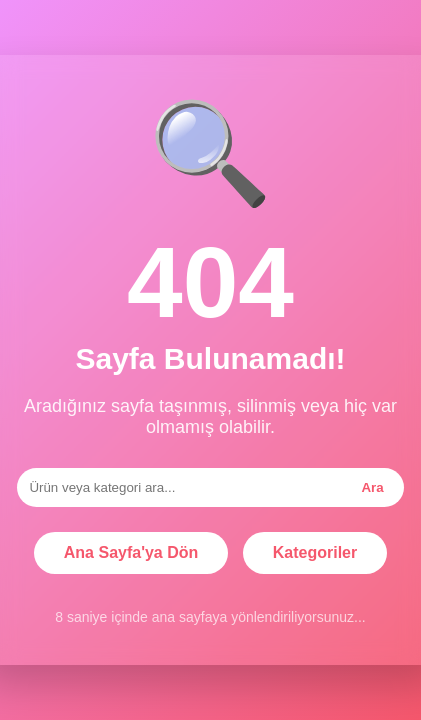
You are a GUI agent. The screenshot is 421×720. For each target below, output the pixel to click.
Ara (372, 487)
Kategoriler (315, 552)
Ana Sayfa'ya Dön (131, 552)
